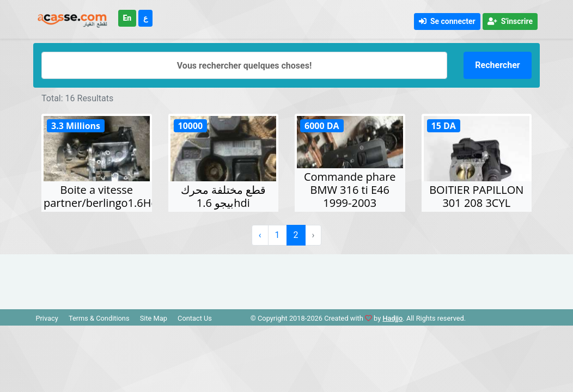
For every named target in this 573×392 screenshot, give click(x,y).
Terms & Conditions (99, 318)
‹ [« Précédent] (260, 235)
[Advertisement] (286, 279)
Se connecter (447, 21)
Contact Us (195, 318)
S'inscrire (510, 21)
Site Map (154, 318)
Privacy (47, 318)
